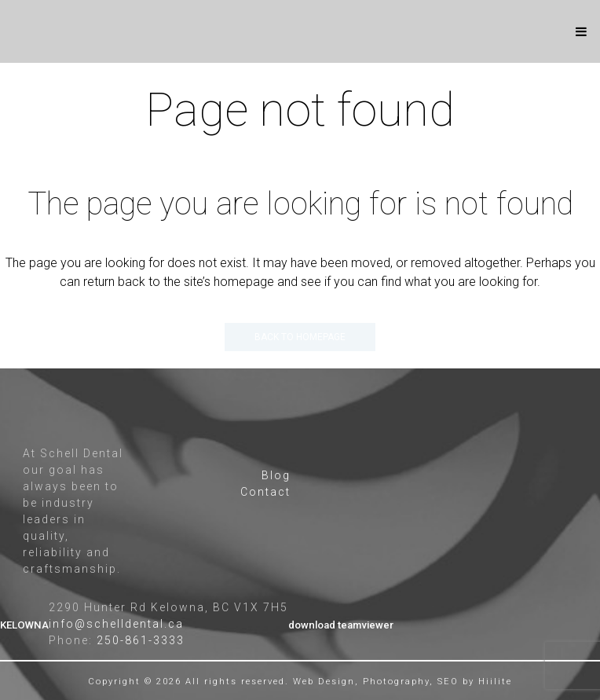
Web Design (324, 682)
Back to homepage (300, 337)
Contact (265, 492)
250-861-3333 (141, 640)
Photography (396, 682)
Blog (276, 475)
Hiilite (495, 682)
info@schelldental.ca (116, 624)
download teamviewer (341, 625)
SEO (448, 682)
